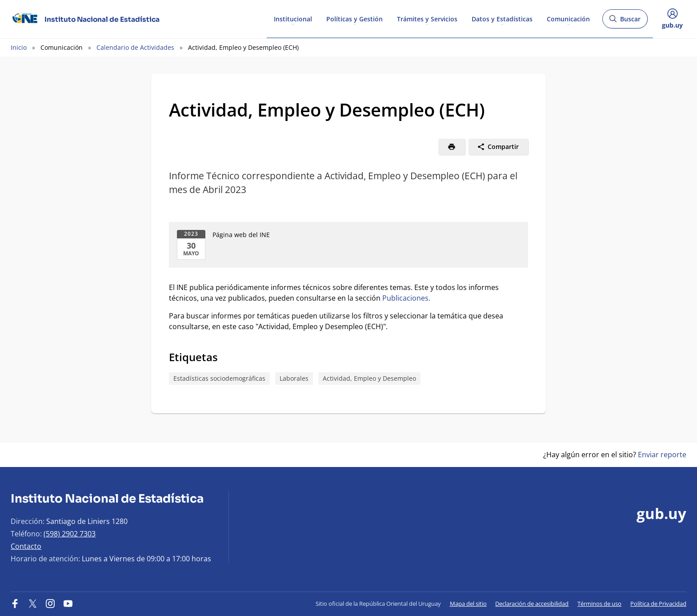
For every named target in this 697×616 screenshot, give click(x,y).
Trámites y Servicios (427, 18)
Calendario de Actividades (135, 47)
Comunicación (568, 18)
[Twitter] (33, 604)
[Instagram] (50, 604)
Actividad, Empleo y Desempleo (369, 378)
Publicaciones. (406, 298)
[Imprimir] (452, 147)
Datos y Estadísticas (502, 18)
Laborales (294, 378)
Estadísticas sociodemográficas (219, 378)
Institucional (293, 18)
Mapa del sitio (468, 604)
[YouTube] (68, 604)
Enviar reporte (662, 455)
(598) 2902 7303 (70, 534)
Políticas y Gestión (355, 18)
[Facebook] (15, 604)
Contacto (26, 546)
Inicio (19, 47)
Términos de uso (599, 604)
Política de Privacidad (658, 604)
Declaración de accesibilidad (532, 604)
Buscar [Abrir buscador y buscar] (625, 22)
